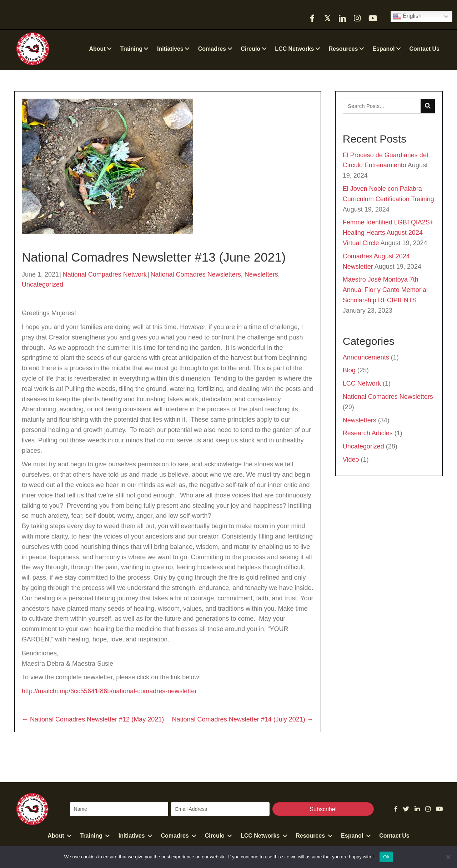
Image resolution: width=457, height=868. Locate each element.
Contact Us (394, 836)
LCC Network (362, 383)
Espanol (352, 836)
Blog (349, 370)
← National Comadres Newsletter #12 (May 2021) (93, 719)
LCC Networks (260, 836)
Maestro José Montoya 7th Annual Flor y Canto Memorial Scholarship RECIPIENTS (385, 290)
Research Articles (368, 433)
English (407, 16)
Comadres (175, 836)
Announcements (366, 357)
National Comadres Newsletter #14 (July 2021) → (243, 719)
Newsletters (261, 274)
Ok (386, 857)
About (56, 836)
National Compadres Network (105, 274)
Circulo (215, 836)
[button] (312, 18)
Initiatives (132, 836)
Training (91, 836)
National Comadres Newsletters (196, 274)
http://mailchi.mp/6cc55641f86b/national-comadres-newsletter (109, 691)
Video (351, 460)
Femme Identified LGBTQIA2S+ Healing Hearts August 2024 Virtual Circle (388, 233)
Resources (310, 836)
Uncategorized (42, 284)
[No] (448, 857)
